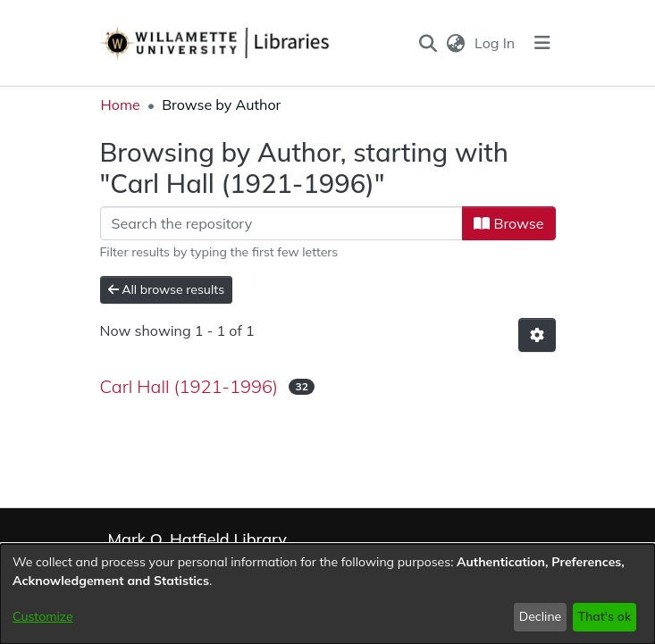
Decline (541, 616)
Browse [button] (508, 223)
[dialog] (327, 594)
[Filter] (282, 223)
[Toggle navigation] (542, 43)
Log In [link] (495, 43)
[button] (428, 43)
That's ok (604, 616)
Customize (43, 616)
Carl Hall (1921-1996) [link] (189, 386)
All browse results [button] (167, 289)
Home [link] (121, 105)
